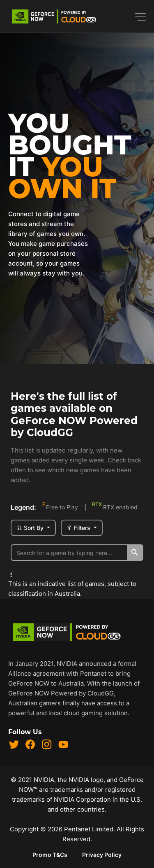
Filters (79, 528)
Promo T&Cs (50, 855)
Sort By (31, 528)
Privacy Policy (102, 855)
